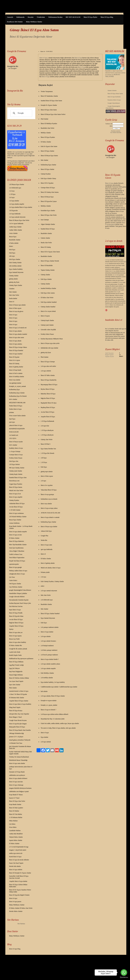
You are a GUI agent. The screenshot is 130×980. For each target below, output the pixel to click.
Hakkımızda (20, 17)
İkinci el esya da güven (16, 311)
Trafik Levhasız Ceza (16, 554)
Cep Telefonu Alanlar (16, 587)
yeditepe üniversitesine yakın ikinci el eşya (21, 768)
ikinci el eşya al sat (15, 494)
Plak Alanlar (13, 688)
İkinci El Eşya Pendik (16, 613)
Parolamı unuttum (116, 131)
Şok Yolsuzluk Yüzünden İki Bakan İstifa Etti (20, 747)
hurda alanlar (13, 298)
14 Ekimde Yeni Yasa (16, 743)
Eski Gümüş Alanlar (15, 263)
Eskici (11, 246)
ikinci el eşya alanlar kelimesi (18, 778)
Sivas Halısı (13, 827)
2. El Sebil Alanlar (15, 510)
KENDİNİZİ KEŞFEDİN (17, 429)
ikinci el (12, 302)
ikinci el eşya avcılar (15, 535)
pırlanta (11, 412)
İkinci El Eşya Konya (16, 711)
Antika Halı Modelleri (16, 834)
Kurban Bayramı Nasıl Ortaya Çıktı (20, 603)
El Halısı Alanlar (14, 538)
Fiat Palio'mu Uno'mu (16, 606)
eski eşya (12, 256)
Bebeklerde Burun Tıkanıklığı (18, 760)
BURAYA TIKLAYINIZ (113, 75)
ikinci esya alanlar (15, 380)
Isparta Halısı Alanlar (16, 840)
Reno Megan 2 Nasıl (15, 717)
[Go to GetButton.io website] (124, 977)
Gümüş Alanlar (14, 276)
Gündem (12, 289)
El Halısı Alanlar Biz (15, 645)
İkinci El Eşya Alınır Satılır (115, 93)
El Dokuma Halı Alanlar (17, 698)
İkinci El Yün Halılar (16, 814)
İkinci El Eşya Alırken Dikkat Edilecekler (18, 886)
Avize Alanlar (13, 233)
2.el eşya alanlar (14, 201)
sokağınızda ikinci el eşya (17, 574)
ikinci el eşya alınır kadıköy (18, 642)
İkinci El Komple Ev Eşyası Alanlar (20, 873)
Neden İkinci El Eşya (16, 406)
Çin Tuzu (12, 577)
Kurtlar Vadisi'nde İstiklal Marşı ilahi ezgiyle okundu (21, 753)
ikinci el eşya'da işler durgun (18, 724)
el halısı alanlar (14, 243)
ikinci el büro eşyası (15, 308)
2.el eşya (27, 154)
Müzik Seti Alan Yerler (16, 491)
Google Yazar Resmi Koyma (18, 720)
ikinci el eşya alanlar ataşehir (18, 532)
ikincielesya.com (14, 481)
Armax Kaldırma (14, 523)
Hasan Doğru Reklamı (16, 675)
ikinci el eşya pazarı (15, 902)
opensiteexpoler (14, 564)
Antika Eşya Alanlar (15, 227)
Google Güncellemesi (114, 103)
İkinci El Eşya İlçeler (91, 17)
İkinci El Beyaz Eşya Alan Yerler (19, 220)
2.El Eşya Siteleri (14, 464)
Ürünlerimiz (41, 17)
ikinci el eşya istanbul (16, 354)
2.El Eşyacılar (13, 211)
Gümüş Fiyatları (14, 500)
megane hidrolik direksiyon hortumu (20, 788)
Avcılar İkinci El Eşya (16, 507)
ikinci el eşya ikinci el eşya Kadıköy (20, 704)
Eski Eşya (12, 250)
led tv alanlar (13, 399)
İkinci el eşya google (15, 567)
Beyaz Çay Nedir (14, 639)
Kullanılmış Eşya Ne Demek (18, 396)
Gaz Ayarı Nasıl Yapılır (16, 681)
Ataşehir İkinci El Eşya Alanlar (19, 701)
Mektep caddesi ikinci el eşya (18, 571)
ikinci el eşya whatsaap (16, 785)
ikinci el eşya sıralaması (16, 513)
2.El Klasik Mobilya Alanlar (18, 517)
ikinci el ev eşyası (15, 360)
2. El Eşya (12, 194)
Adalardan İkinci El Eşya (17, 503)
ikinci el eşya (13, 315)
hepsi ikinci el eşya (15, 610)
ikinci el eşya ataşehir (16, 497)
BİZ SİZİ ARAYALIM (73, 17)
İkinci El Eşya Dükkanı (16, 662)
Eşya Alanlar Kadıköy (16, 269)
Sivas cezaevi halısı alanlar (17, 416)
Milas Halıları (13, 821)
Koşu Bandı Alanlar (15, 804)
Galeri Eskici (13, 580)
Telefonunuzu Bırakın (55, 17)
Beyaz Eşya (13, 237)
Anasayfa (10, 17)
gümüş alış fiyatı (14, 282)
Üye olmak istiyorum (116, 132)
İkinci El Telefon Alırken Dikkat (19, 678)
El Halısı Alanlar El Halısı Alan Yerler (21, 908)
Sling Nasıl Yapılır (15, 707)
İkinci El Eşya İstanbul (16, 350)
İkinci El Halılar (14, 811)
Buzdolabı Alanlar (15, 240)
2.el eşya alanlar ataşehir (17, 204)
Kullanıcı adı (109, 124)
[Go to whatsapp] (124, 972)
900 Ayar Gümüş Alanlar (17, 468)
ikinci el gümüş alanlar (16, 367)
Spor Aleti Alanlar (15, 685)
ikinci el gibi (117, 292)
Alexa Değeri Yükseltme (17, 551)
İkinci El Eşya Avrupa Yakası (18, 347)
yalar (18, 152)
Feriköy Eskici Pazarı (16, 458)
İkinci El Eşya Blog (107, 17)
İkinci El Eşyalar (14, 357)
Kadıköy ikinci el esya (16, 448)
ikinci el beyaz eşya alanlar (17, 305)
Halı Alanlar (13, 292)
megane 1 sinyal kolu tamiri (18, 850)
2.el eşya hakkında (15, 214)
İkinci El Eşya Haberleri (17, 541)
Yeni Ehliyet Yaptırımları (17, 558)
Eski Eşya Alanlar (15, 259)
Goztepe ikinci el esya (16, 455)
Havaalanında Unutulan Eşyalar (19, 600)
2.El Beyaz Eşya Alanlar (17, 184)
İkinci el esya (109, 183)
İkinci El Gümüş (14, 364)
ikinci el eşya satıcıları (16, 782)
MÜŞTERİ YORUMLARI (17, 403)
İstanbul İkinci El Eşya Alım (18, 478)
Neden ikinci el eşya (15, 409)
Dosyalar (31, 17)
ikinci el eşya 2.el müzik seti (18, 328)
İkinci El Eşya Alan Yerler (17, 801)
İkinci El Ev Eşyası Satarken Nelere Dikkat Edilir (20, 891)
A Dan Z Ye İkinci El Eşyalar (18, 694)
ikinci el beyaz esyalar (16, 442)
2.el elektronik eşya (15, 188)
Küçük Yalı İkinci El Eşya (17, 561)
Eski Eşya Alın (14, 461)
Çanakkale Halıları (15, 831)
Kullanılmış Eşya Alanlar (17, 393)
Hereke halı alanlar (15, 866)
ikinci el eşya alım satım (17, 337)
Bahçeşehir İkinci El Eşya (17, 727)
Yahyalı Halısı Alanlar (16, 837)
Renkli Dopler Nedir (15, 655)
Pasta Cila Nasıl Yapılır (16, 863)
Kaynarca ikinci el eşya (114, 100)
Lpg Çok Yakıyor (14, 668)
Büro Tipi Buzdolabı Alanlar (18, 545)
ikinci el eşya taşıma (15, 636)
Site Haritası (21, 924)
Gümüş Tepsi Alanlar (16, 285)
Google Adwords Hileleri (17, 597)
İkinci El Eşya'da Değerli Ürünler (19, 895)
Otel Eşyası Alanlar (15, 584)
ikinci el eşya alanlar (15, 331)
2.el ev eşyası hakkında (16, 224)
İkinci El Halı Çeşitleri (16, 808)
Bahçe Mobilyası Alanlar (34, 22)
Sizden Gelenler (112, 90)
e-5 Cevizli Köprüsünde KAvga (19, 847)
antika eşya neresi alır (16, 853)
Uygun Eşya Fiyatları (16, 484)
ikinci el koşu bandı (15, 370)
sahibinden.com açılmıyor (17, 775)
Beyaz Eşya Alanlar (15, 520)
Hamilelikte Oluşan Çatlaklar (18, 593)
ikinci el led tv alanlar (16, 373)
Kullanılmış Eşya (14, 390)
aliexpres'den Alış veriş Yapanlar (19, 714)
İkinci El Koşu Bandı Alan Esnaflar (20, 730)
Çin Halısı (12, 824)
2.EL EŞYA (13, 438)
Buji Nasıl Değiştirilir (16, 672)
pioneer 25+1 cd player (16, 737)
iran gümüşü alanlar (15, 383)
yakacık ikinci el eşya (16, 425)
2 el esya (12, 191)
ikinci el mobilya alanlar (17, 377)
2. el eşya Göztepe (15, 451)
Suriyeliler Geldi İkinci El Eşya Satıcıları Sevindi (19, 877)
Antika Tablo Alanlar (16, 230)
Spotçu (11, 629)
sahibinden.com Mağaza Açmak (19, 791)
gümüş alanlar (13, 279)
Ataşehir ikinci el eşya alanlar (18, 881)
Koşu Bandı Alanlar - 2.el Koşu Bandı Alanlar (21, 527)
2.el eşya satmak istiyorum (17, 217)
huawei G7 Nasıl (14, 798)
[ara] (21, 113)
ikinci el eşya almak (15, 341)
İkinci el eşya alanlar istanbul (18, 334)
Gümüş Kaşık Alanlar (16, 474)
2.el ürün (117, 275)
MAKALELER (14, 432)
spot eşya (12, 422)
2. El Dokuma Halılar (16, 817)
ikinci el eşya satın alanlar (17, 763)
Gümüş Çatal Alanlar (16, 471)
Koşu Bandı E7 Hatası (16, 795)
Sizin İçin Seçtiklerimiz (16, 548)
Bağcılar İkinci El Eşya (16, 623)
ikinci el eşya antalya (16, 344)
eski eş (14, 152)
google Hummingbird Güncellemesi (20, 590)
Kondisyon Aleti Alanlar (15, 22)
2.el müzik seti (14, 435)
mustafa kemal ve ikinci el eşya (19, 691)
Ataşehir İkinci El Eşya (16, 626)
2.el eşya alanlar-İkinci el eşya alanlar (21, 207)
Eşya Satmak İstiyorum (16, 272)
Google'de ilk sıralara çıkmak (18, 649)
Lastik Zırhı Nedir (15, 652)
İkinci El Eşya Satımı (16, 487)
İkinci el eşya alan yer (16, 632)
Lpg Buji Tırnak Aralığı (16, 665)
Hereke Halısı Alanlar (16, 911)
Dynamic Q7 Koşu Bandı (17, 772)
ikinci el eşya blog (15, 949)
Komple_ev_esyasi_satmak (17, 386)
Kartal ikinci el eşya (15, 857)
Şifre (111, 126)
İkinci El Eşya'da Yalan (16, 616)
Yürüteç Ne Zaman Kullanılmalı (19, 757)
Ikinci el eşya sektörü (16, 870)
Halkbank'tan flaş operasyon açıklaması (21, 659)
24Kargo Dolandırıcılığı (16, 733)
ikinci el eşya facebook (114, 97)
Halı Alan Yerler (14, 295)
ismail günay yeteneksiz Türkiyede (20, 740)
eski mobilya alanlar (15, 266)
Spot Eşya (12, 419)
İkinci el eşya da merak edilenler (19, 860)
